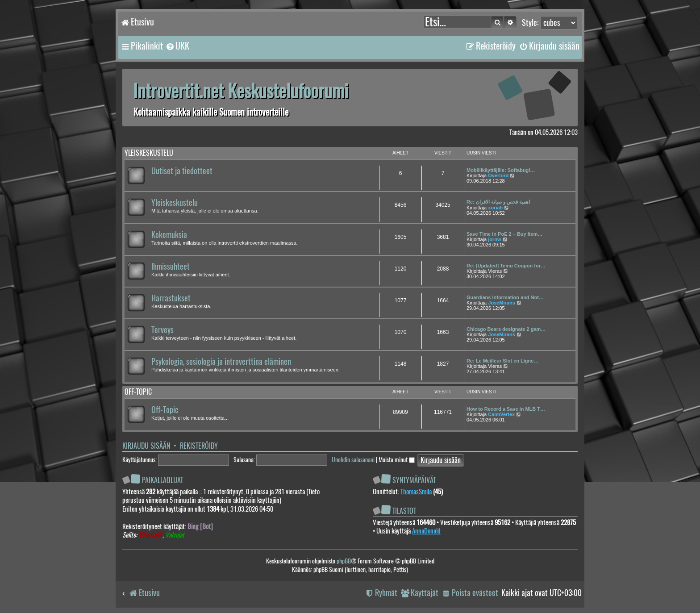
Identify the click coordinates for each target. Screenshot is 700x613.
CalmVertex (501, 414)
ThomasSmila (416, 492)
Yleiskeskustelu (149, 153)
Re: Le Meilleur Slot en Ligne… (502, 361)
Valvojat (175, 535)
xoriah (495, 208)
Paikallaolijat (162, 480)
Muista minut (397, 460)
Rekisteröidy (199, 446)
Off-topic (138, 392)
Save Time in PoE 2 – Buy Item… (504, 234)
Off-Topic (165, 410)
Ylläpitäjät (150, 535)
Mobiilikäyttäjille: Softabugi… (501, 170)
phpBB (344, 561)
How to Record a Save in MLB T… (506, 409)
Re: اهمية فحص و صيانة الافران (498, 202)
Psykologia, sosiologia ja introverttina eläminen (221, 362)
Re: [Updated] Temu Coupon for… (506, 266)
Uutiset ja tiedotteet (182, 171)
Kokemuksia (169, 235)
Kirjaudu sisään (146, 446)
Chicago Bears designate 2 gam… (506, 329)
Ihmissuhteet (171, 267)
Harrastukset (171, 298)
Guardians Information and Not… (505, 297)
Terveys (162, 330)
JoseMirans (502, 303)
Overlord (498, 175)
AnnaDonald (426, 531)
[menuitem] (177, 46)
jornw (494, 239)
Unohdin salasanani (353, 460)
